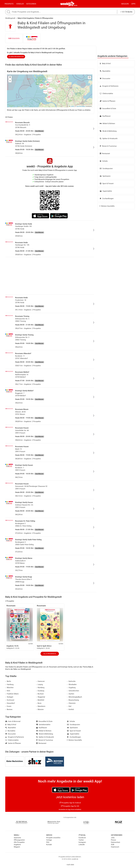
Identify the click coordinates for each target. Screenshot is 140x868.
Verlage (49, 840)
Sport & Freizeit (107, 184)
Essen (8, 706)
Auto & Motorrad (13, 721)
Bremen (9, 709)
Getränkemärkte (43, 725)
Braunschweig (73, 700)
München (9, 688)
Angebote (17, 845)
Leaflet (71, 106)
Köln (8, 691)
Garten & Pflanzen (108, 101)
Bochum (40, 694)
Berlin (75, 5)
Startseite (17, 838)
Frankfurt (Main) (12, 694)
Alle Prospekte (50, 654)
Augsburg (71, 688)
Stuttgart (9, 697)
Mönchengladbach (74, 697)
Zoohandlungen (107, 199)
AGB (113, 845)
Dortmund (10, 700)
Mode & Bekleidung (108, 131)
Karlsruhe (71, 681)
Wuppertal (41, 697)
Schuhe (104, 161)
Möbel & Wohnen (107, 124)
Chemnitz (71, 703)
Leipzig (40, 684)
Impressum (115, 847)
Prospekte (9, 4)
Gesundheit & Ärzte (108, 109)
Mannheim (41, 706)
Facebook (82, 838)
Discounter (105, 79)
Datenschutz (115, 842)
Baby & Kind (105, 64)
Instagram (82, 842)
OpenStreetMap (81, 106)
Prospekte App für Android (70, 803)
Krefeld (70, 709)
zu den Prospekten (16, 57)
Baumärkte (105, 71)
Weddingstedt (10, 18)
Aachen (71, 694)
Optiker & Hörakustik (109, 139)
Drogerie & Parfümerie (109, 86)
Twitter (81, 840)
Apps (133, 4)
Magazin (125, 4)
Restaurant (105, 154)
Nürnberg (40, 688)
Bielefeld (40, 700)
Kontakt (49, 845)
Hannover (40, 681)
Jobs (113, 838)
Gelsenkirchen (73, 691)
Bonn (39, 703)
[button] (89, 77)
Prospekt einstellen (53, 838)
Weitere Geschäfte (107, 206)
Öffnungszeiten (19, 840)
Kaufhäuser (105, 116)
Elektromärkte (106, 94)
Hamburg (9, 684)
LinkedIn (82, 845)
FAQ (48, 842)
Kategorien (31, 4)
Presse (113, 840)
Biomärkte (10, 731)
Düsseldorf (10, 703)
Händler (20, 4)
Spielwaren (105, 176)
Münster (40, 709)
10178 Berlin (126, 12)
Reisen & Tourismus (108, 146)
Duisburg (40, 691)
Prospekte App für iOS (70, 806)
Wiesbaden (72, 684)
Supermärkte (106, 191)
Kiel (69, 706)
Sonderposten (106, 169)
